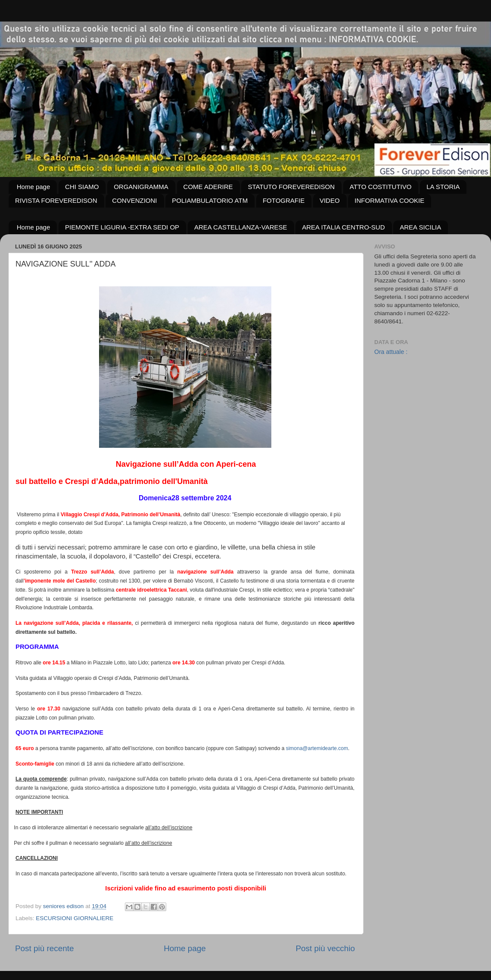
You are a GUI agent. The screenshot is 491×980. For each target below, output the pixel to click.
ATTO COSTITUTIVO (381, 187)
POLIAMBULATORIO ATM (210, 200)
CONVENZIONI (134, 200)
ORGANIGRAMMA (141, 187)
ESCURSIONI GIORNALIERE (75, 918)
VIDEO (330, 200)
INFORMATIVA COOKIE (389, 200)
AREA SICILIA (420, 227)
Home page (34, 187)
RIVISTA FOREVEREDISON (56, 200)
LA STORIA (443, 187)
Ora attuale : (391, 352)
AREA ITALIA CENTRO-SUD (343, 227)
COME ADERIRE (208, 187)
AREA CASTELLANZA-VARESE (241, 227)
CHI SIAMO (82, 187)
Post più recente (45, 948)
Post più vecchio (325, 948)
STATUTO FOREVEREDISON (291, 187)
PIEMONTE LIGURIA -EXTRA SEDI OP (122, 227)
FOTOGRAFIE (284, 200)
